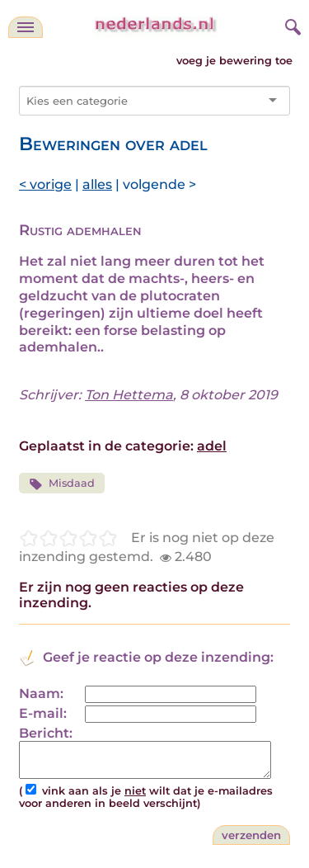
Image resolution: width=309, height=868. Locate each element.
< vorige (45, 184)
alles (97, 184)
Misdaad (62, 484)
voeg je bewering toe (234, 61)
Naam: (41, 693)
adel (212, 446)
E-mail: (43, 713)
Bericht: (46, 733)
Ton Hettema (129, 395)
